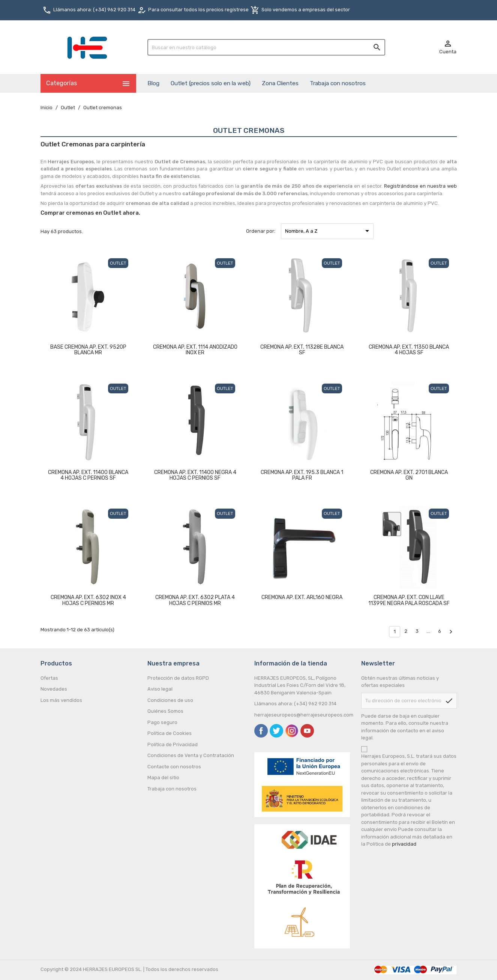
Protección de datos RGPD (178, 678)
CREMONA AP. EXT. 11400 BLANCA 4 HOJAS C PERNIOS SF (88, 475)
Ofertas (49, 678)
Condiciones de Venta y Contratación (191, 755)
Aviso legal (160, 689)
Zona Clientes (280, 83)
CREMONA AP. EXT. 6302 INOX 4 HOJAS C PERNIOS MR (88, 600)
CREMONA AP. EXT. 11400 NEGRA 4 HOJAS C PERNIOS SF (195, 475)
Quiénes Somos (165, 711)
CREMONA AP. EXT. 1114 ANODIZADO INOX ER (195, 350)
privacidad (404, 844)
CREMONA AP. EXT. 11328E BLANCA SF (302, 350)
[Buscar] (267, 47)
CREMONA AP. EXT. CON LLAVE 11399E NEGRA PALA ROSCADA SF (409, 600)
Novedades (54, 689)
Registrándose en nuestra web (420, 186)
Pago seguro (162, 722)
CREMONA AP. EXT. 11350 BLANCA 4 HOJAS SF (409, 350)
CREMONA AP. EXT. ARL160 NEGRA (302, 597)
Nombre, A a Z (328, 231)
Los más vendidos (61, 700)
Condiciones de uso (170, 700)
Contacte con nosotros (174, 767)
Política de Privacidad (173, 744)
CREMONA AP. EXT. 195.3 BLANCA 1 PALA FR (302, 475)
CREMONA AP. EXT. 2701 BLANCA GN (409, 475)
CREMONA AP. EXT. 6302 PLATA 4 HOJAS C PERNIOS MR (195, 600)
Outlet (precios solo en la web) (211, 83)
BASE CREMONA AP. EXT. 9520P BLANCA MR (88, 350)
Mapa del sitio (163, 778)
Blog (153, 83)
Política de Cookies (170, 733)
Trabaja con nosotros (338, 83)
